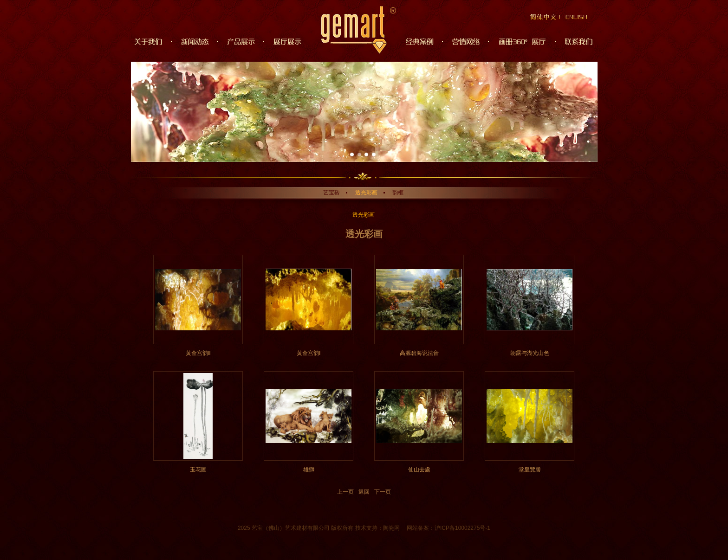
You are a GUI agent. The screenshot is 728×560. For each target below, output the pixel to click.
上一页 (345, 492)
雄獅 (309, 470)
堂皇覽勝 (530, 470)
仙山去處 (419, 470)
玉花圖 (198, 470)
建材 (302, 528)
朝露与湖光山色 (530, 353)
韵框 (398, 193)
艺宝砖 (331, 193)
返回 (364, 492)
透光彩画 (366, 193)
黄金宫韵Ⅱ (198, 353)
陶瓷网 (391, 528)
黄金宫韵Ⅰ (309, 353)
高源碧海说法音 (419, 353)
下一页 (383, 492)
